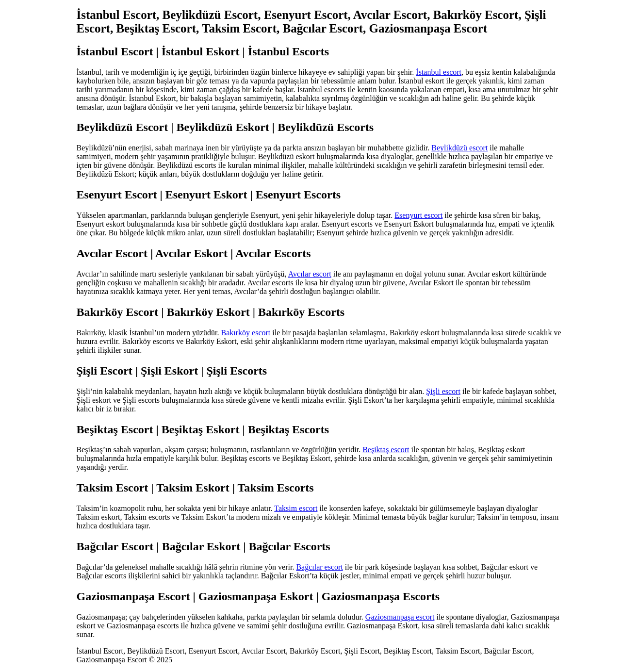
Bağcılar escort (319, 567)
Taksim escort (296, 508)
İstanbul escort (439, 72)
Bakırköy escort (246, 333)
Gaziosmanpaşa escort (400, 617)
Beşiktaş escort (386, 450)
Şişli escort (443, 391)
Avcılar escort (310, 274)
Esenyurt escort (418, 215)
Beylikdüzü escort (459, 148)
